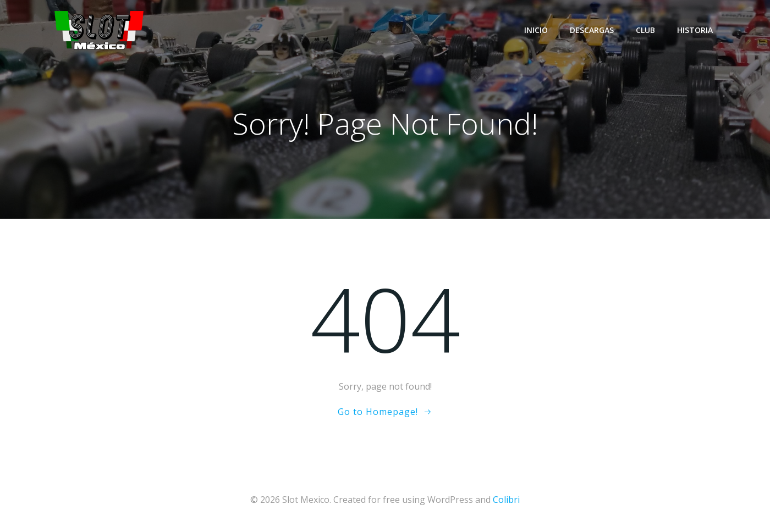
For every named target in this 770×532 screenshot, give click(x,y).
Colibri (506, 500)
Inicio (536, 30)
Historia (695, 30)
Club (645, 30)
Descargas (592, 30)
